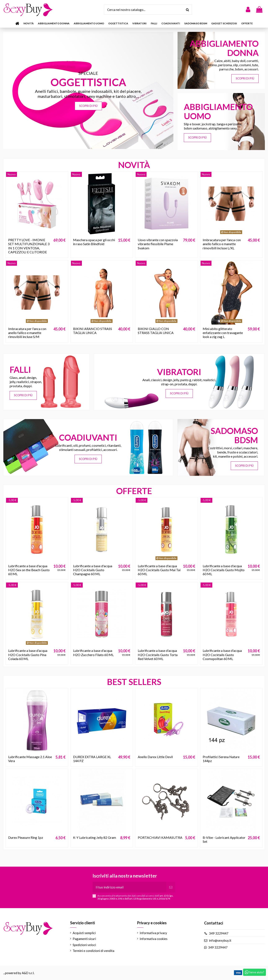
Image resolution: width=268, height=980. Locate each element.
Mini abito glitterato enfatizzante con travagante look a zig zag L (223, 333)
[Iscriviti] (171, 887)
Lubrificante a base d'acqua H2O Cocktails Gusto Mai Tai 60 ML (159, 570)
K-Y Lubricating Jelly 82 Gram (95, 837)
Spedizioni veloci (84, 945)
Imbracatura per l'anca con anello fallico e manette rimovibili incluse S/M (27, 333)
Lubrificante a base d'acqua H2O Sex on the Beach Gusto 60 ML (29, 570)
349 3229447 (219, 933)
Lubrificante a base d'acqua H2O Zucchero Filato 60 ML (93, 652)
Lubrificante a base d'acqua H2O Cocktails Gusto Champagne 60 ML (93, 570)
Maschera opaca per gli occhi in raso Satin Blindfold (94, 242)
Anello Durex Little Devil (155, 757)
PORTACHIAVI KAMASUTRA (160, 837)
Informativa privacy (153, 933)
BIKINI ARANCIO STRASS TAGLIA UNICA (93, 331)
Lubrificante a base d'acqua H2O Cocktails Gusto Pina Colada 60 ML (28, 654)
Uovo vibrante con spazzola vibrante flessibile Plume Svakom (158, 244)
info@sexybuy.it (220, 940)
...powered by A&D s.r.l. (19, 973)
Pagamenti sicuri (84, 939)
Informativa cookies (154, 939)
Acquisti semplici (84, 933)
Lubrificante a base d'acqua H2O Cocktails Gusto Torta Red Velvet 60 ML (158, 654)
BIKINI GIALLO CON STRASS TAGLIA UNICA (156, 331)
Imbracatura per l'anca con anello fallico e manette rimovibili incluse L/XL (222, 244)
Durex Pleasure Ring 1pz (26, 837)
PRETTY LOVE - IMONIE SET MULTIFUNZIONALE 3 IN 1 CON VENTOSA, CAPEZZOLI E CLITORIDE (29, 246)
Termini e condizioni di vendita (93, 951)
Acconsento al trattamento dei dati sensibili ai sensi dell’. (135, 897)
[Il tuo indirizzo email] (129, 887)
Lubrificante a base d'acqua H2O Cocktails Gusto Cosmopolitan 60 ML (222, 654)
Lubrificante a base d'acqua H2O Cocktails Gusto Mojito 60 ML (224, 570)
